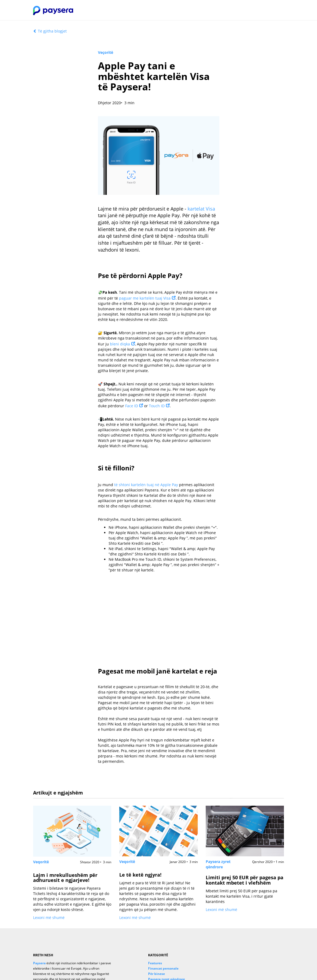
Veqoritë (41, 862)
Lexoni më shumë (49, 918)
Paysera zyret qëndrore (218, 864)
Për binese (156, 974)
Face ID (132, 406)
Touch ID (157, 406)
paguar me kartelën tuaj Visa (145, 298)
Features (155, 963)
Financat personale (163, 968)
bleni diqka (120, 344)
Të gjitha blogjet (50, 31)
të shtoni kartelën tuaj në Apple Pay (146, 485)
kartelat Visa (201, 209)
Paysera (39, 963)
